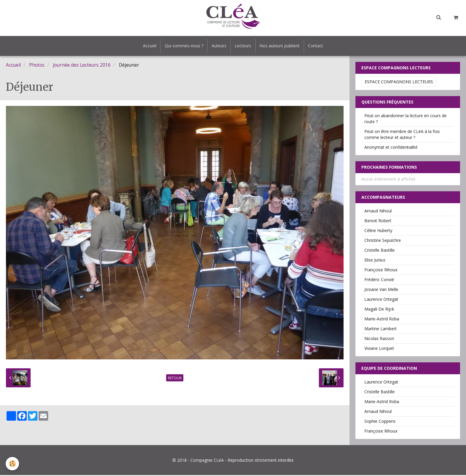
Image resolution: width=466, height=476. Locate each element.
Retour (175, 379)
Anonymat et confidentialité (391, 148)
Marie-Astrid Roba (382, 320)
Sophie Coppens (380, 422)
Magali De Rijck (379, 310)
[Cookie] (13, 464)
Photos (37, 66)
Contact (318, 46)
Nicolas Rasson (379, 339)
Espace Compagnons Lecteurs (399, 83)
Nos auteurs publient (281, 46)
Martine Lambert (381, 329)
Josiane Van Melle (381, 290)
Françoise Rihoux (381, 271)
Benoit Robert (378, 221)
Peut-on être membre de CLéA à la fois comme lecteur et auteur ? (402, 135)
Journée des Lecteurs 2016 (82, 66)
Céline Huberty (378, 231)
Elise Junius (375, 261)
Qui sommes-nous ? (182, 46)
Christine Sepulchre (383, 241)
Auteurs (218, 46)
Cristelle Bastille (380, 251)
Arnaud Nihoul (378, 212)
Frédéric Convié (379, 280)
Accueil (147, 46)
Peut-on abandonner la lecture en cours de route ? (406, 119)
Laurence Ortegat (381, 300)
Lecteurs (243, 46)
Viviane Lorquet (379, 349)
